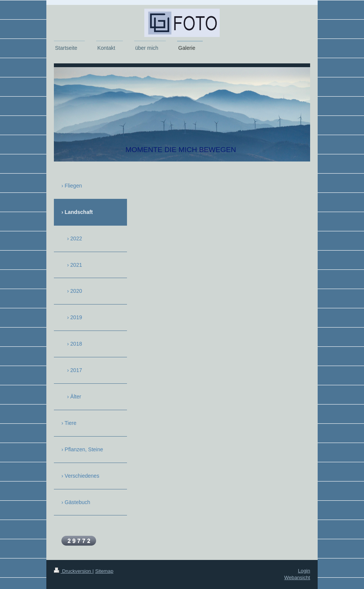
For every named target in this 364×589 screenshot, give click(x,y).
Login (304, 571)
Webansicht (297, 577)
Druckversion (73, 571)
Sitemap (104, 571)
